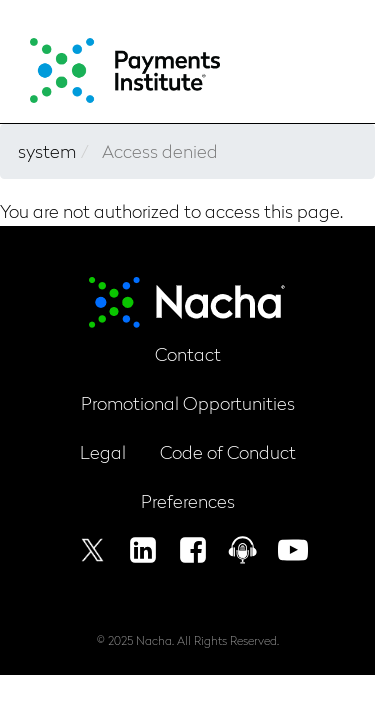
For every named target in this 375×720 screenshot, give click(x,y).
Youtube (293, 550)
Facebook (193, 550)
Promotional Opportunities (188, 402)
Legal (103, 451)
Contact (188, 353)
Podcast (243, 550)
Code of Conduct (228, 451)
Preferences (188, 500)
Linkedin (143, 550)
